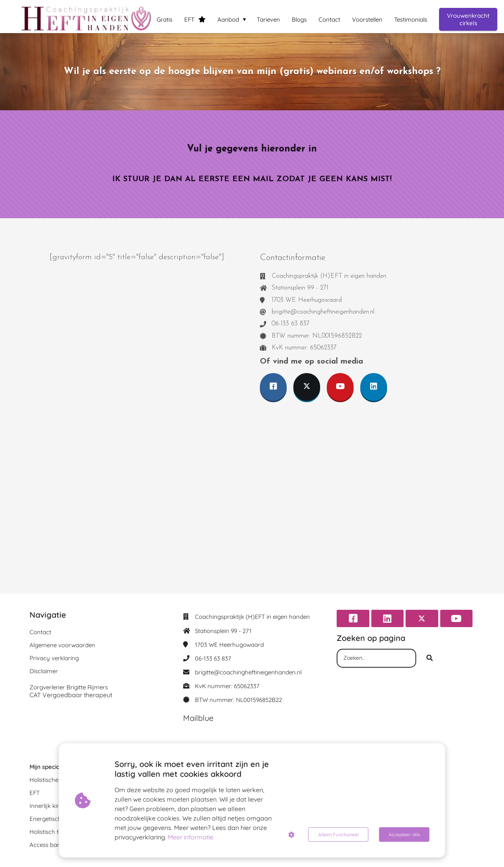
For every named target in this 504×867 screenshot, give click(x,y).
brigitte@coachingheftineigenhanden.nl (248, 672)
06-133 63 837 (213, 658)
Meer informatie (191, 837)
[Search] (430, 658)
